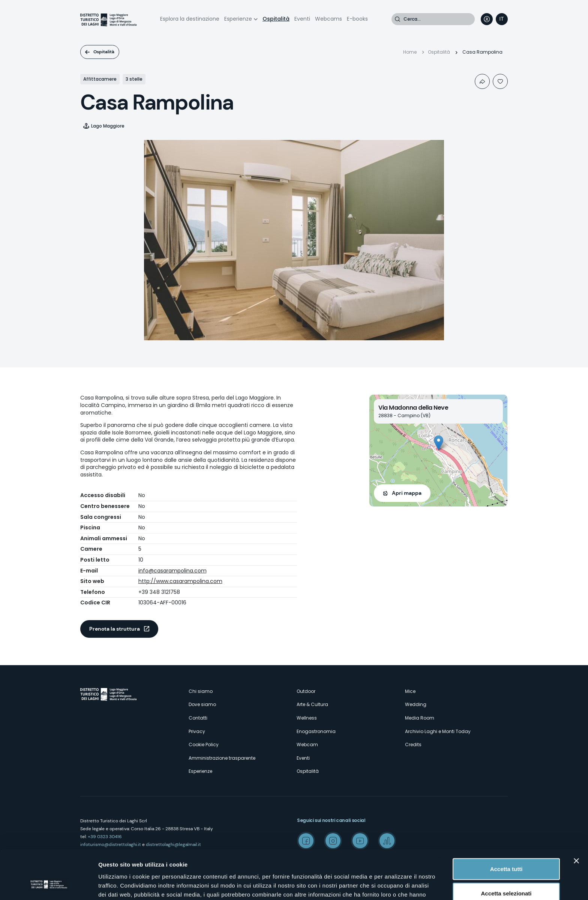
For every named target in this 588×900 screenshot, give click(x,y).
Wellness (307, 718)
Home (410, 52)
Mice (410, 691)
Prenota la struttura (115, 629)
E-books (357, 19)
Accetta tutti (506, 826)
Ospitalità (276, 19)
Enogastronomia (316, 731)
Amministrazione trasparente (222, 758)
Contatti (198, 718)
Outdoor (306, 691)
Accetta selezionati (506, 851)
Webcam (307, 744)
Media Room (420, 718)
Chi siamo (201, 691)
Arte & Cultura (312, 704)
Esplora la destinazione (190, 19)
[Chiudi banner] (576, 818)
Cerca (397, 19)
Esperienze (238, 19)
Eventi (302, 19)
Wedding (416, 704)
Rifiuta (506, 875)
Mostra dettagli (394, 885)
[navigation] (502, 19)
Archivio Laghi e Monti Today (438, 731)
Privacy (197, 731)
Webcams (328, 19)
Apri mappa (407, 493)
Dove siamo (202, 704)
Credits (413, 744)
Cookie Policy (204, 744)
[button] (439, 443)
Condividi (482, 81)
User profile (487, 19)
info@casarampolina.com (172, 571)
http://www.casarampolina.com (180, 581)
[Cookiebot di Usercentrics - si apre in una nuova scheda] (49, 885)
